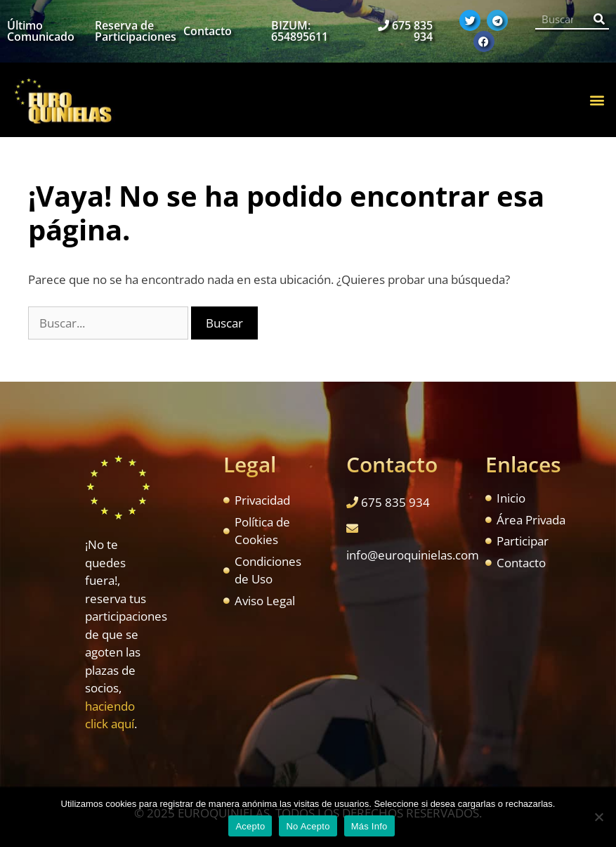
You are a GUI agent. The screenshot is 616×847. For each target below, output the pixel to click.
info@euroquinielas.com (413, 555)
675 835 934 (412, 31)
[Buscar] (599, 19)
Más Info (369, 826)
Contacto (208, 31)
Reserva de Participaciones (136, 31)
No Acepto (308, 826)
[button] (597, 99)
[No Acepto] (598, 817)
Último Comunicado (41, 31)
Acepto (250, 826)
